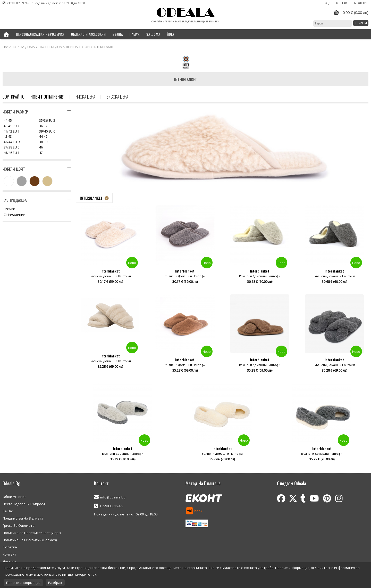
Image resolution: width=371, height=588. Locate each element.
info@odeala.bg (113, 497)
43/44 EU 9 (12, 142)
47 (41, 153)
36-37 (43, 126)
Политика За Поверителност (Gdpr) (32, 533)
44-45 (8, 121)
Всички (9, 209)
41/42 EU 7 (12, 132)
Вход (326, 3)
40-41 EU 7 (11, 126)
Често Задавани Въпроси (24, 504)
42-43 (8, 137)
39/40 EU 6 (47, 132)
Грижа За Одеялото (19, 525)
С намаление (14, 215)
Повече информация (23, 583)
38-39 (43, 142)
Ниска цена (85, 97)
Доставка (10, 561)
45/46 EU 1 (12, 153)
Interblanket (91, 198)
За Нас (8, 511)
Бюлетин (361, 3)
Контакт (342, 3)
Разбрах (55, 583)
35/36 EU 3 (47, 121)
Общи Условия (14, 497)
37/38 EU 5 (12, 148)
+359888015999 (111, 506)
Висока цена (117, 97)
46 (41, 148)
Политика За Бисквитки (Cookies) (30, 540)
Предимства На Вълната (23, 518)
